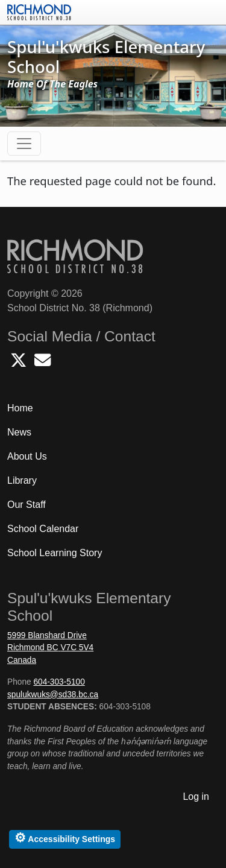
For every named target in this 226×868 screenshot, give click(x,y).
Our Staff (27, 505)
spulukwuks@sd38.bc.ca (53, 695)
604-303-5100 (59, 682)
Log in (196, 797)
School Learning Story (55, 553)
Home (20, 408)
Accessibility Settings (65, 838)
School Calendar (43, 529)
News (19, 432)
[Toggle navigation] (24, 144)
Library (22, 480)
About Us (27, 456)
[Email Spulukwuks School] (42, 363)
